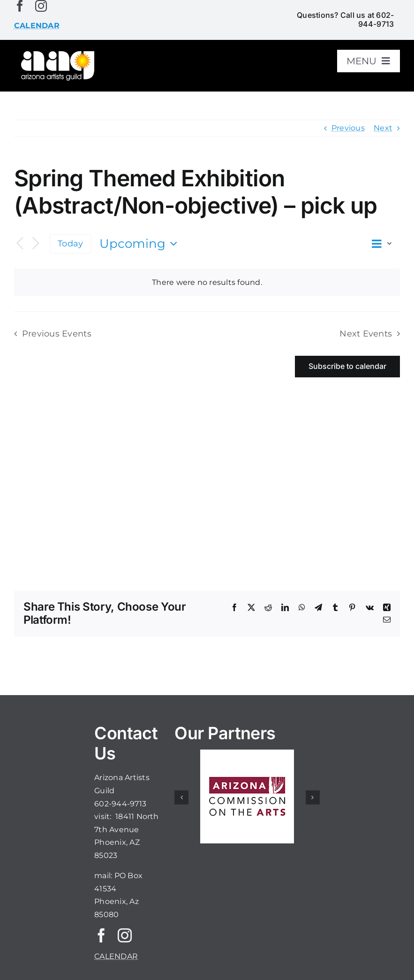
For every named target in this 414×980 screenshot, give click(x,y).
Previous (348, 128)
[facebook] (20, 6)
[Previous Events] (20, 244)
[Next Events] (36, 244)
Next (383, 128)
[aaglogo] (56, 52)
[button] (181, 797)
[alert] (207, 283)
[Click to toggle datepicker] (141, 244)
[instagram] (41, 6)
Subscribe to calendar (347, 366)
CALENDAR (116, 956)
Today (70, 243)
